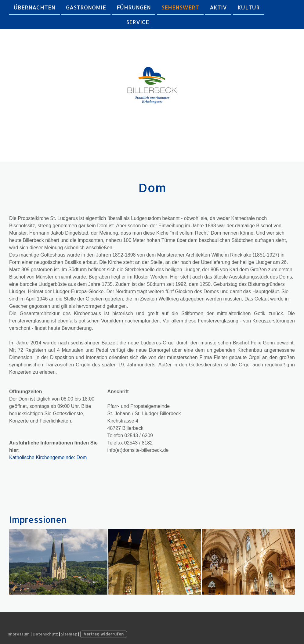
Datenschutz (45, 634)
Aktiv (218, 7)
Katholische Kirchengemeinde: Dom (48, 457)
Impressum (19, 634)
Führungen (134, 7)
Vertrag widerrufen (104, 634)
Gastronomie (86, 7)
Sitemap (69, 634)
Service (138, 22)
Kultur (249, 7)
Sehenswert (180, 7)
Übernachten (34, 7)
